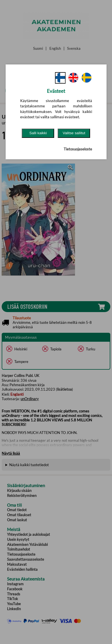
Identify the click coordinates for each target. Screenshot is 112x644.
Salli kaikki (38, 133)
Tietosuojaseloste (78, 149)
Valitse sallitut (74, 133)
